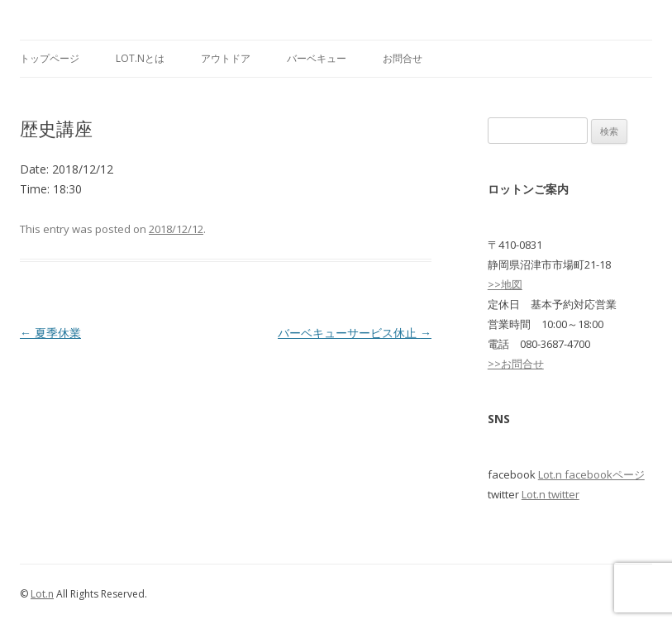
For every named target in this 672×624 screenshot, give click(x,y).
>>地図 (505, 284)
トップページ (50, 58)
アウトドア (226, 58)
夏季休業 (50, 333)
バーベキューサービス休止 (355, 333)
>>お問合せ (516, 364)
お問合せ (403, 58)
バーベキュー (317, 58)
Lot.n (42, 594)
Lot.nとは (140, 58)
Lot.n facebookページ (591, 474)
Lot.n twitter (550, 494)
